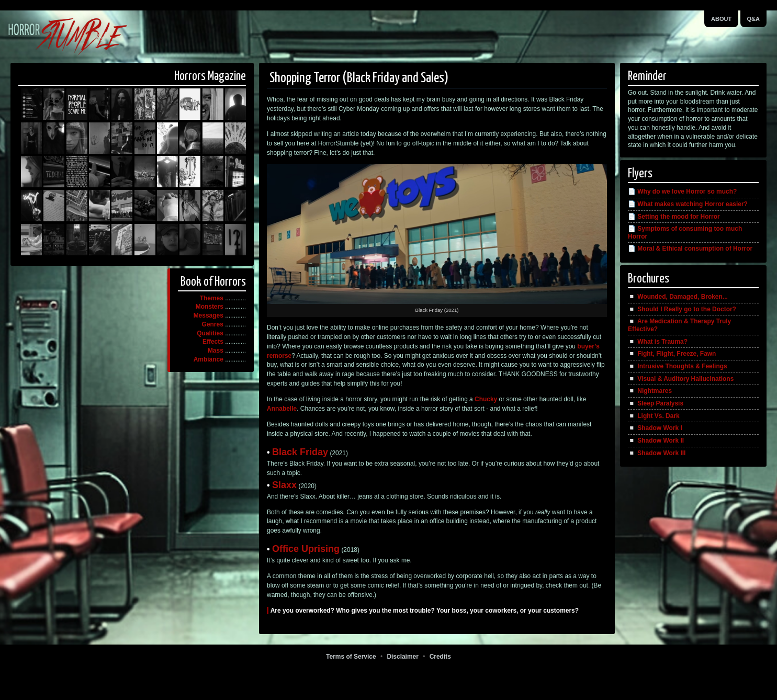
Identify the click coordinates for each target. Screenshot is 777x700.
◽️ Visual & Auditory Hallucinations (681, 379)
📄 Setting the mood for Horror (674, 217)
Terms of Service (351, 657)
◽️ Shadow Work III (657, 453)
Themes (212, 298)
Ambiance (209, 359)
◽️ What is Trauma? (658, 342)
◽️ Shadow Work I (655, 428)
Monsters (210, 307)
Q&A (753, 19)
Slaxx (284, 485)
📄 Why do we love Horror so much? (682, 191)
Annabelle (282, 409)
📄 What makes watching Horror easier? (688, 204)
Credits (440, 657)
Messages (209, 315)
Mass (216, 351)
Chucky (486, 399)
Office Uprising (306, 549)
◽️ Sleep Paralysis (656, 403)
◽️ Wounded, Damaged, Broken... (678, 297)
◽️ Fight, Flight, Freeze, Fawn (672, 354)
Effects (213, 342)
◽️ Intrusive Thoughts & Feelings (678, 366)
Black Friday (300, 452)
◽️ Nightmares (650, 391)
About (721, 19)
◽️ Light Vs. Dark (654, 416)
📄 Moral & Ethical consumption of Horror (690, 249)
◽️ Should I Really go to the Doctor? (682, 309)
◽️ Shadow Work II (656, 441)
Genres (213, 324)
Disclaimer (402, 657)
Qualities (210, 333)
